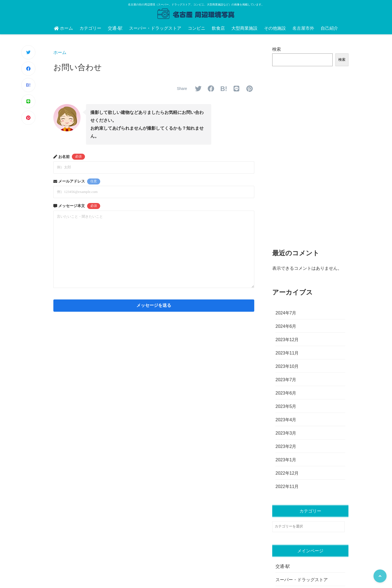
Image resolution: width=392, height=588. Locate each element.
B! (28, 85)
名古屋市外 (303, 28)
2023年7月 (286, 380)
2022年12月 (287, 473)
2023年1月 (286, 460)
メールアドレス (77, 181)
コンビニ (197, 28)
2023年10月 (287, 366)
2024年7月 (286, 313)
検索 (277, 49)
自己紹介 (329, 28)
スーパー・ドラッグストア (155, 28)
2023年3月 (286, 433)
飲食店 (218, 28)
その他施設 (275, 28)
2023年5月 (286, 406)
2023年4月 (286, 420)
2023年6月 (286, 393)
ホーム (63, 28)
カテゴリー (90, 28)
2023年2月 (286, 446)
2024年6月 (286, 326)
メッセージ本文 (77, 206)
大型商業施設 (244, 28)
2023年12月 (287, 340)
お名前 (69, 157)
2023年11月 (287, 353)
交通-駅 (115, 28)
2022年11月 (287, 487)
